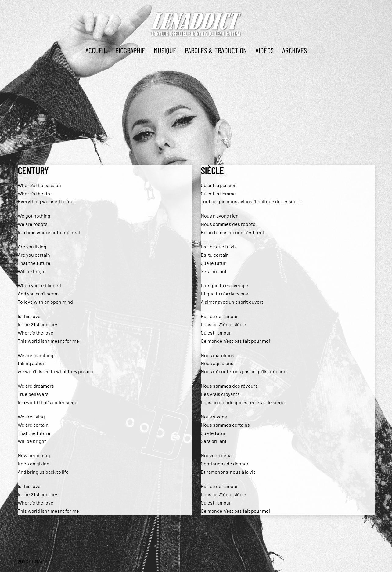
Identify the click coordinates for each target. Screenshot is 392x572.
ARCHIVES (295, 50)
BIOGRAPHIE (130, 50)
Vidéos (264, 50)
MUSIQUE (165, 50)
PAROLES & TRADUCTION (216, 50)
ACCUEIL (96, 50)
